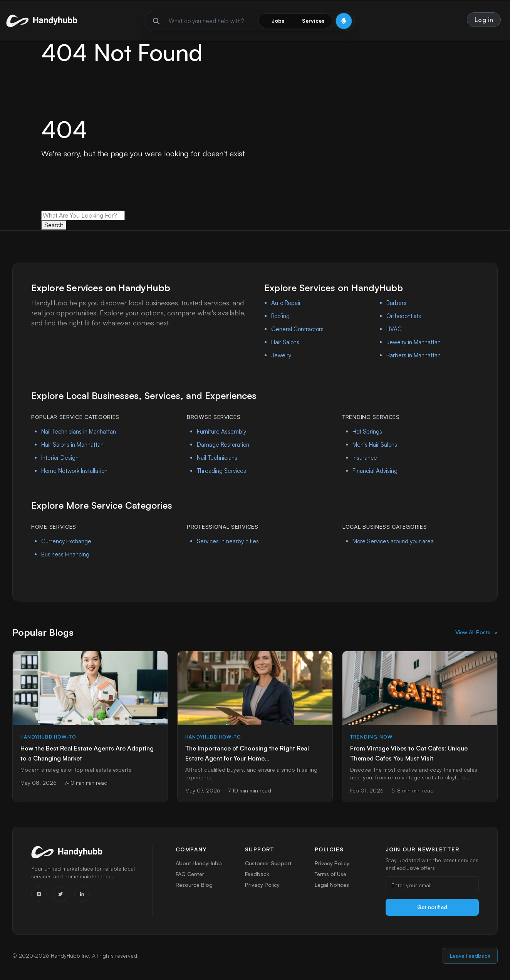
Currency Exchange (66, 541)
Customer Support (268, 863)
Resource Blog (194, 888)
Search (54, 225)
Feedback (257, 875)
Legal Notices (332, 888)
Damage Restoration (223, 445)
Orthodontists (404, 316)
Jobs (278, 21)
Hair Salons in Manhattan (72, 445)
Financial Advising (375, 471)
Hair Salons (285, 342)
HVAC (394, 329)
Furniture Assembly (221, 431)
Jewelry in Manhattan (414, 342)
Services (313, 21)
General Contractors (297, 329)
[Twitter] (60, 894)
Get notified (432, 907)
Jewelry (281, 355)
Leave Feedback (470, 956)
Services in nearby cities (228, 541)
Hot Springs (367, 431)
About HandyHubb (199, 863)
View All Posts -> (476, 632)
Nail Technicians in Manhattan (79, 431)
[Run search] (156, 21)
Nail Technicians (217, 458)
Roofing (280, 316)
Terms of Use (331, 875)
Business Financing (65, 554)
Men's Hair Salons (375, 445)
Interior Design (60, 458)
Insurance (365, 458)
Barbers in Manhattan (414, 355)
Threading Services (221, 471)
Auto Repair (286, 303)
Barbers (396, 303)
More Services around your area (393, 541)
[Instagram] (39, 894)
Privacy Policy (262, 888)
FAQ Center (190, 875)
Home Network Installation (74, 471)
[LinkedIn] (82, 894)
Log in (484, 20)
